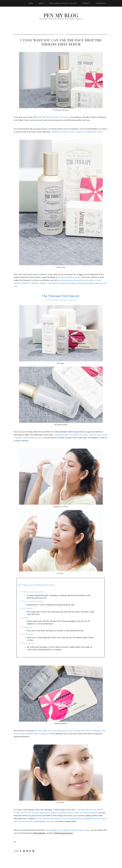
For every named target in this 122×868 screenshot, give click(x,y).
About (41, 3)
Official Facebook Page (63, 833)
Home (31, 3)
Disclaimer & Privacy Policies (63, 3)
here (81, 274)
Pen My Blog (61, 15)
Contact (86, 3)
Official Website (39, 833)
